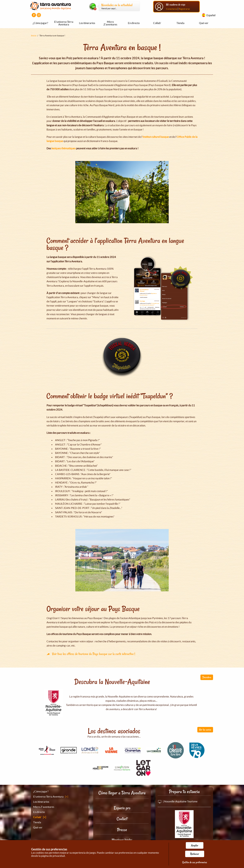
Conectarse (172, 9)
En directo (134, 23)
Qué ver (204, 23)
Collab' (157, 23)
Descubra (207, 677)
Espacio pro (122, 808)
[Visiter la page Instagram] (39, 15)
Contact (122, 819)
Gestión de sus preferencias (195, 862)
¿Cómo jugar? (40, 23)
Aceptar (195, 845)
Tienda (180, 23)
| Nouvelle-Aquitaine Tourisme (178, 801)
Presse (122, 830)
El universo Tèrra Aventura (64, 23)
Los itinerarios (87, 23)
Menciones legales (122, 840)
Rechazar (195, 854)
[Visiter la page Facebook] (34, 15)
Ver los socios (205, 730)
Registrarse (184, 9)
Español (211, 15)
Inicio (34, 36)
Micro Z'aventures (110, 23)
